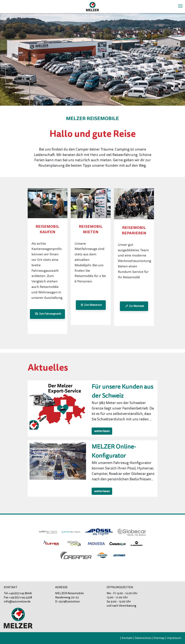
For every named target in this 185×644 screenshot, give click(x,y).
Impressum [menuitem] (174, 638)
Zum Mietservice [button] (91, 305)
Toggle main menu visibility (181, 6)
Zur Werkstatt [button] (134, 306)
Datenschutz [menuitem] (143, 638)
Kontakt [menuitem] (127, 638)
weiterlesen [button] (102, 431)
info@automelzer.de (17, 602)
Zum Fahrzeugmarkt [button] (47, 314)
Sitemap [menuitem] (159, 638)
